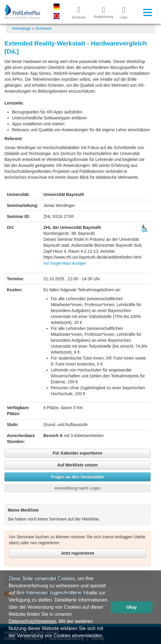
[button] (106, 636)
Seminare (43, 28)
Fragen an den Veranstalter (78, 477)
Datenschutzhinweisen (32, 621)
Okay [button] (132, 607)
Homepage (21, 28)
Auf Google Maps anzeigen (65, 263)
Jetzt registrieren (78, 553)
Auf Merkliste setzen (78, 465)
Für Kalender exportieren (78, 453)
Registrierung (101, 12)
